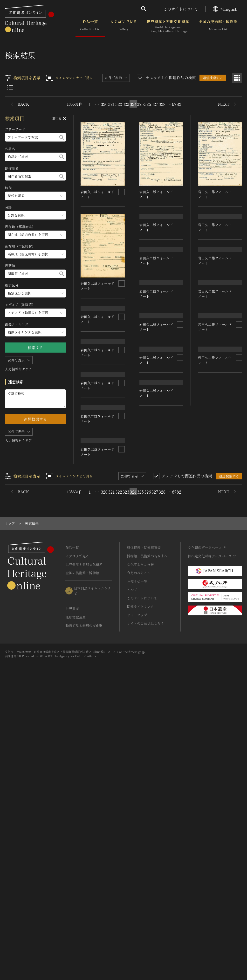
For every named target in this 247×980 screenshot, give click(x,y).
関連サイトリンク (140, 900)
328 (162, 104)
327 (155, 104)
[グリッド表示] (237, 78)
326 (148, 104)
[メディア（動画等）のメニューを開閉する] (35, 313)
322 (119, 104)
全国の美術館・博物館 (218, 26)
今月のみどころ (139, 866)
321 (111, 104)
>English (225, 9)
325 (140, 104)
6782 (177, 104)
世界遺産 (72, 902)
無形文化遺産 (75, 910)
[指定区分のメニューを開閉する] (35, 293)
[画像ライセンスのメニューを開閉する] (35, 332)
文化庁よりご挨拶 (140, 857)
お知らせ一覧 (137, 874)
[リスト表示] (10, 88)
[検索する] (62, 137)
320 (104, 104)
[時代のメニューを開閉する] (35, 196)
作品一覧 (90, 26)
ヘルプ (132, 883)
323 (126, 104)
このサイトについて (181, 9)
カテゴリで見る (123, 26)
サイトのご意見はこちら (145, 916)
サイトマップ (137, 908)
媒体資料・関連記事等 (144, 841)
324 (133, 104)
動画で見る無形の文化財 (84, 919)
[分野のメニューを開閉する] (35, 215)
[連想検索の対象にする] (122, 192)
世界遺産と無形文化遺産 (168, 26)
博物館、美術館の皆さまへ (147, 849)
